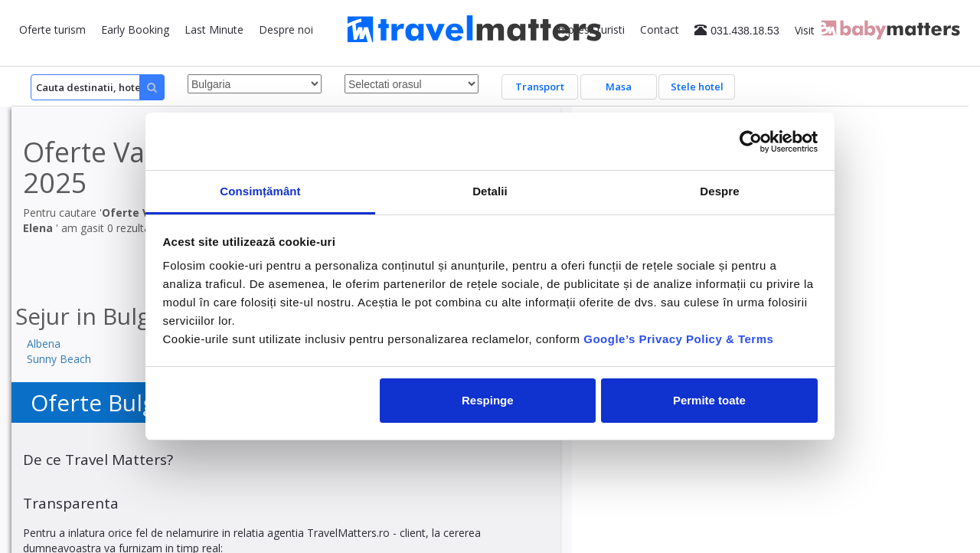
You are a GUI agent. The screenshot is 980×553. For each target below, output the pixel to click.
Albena (44, 344)
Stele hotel (697, 87)
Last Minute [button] (214, 29)
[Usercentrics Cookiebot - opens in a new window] (751, 142)
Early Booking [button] (135, 29)
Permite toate (709, 400)
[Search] (98, 87)
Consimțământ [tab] (260, 191)
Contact (660, 29)
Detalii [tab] (490, 191)
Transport (540, 87)
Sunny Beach (59, 359)
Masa (619, 87)
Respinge (488, 400)
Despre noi (286, 29)
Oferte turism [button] (52, 29)
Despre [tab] (719, 191)
